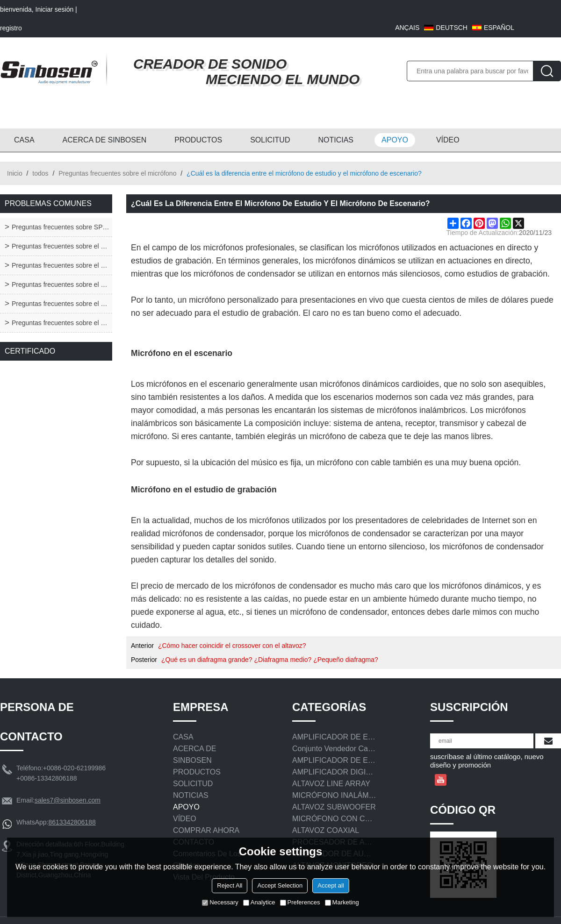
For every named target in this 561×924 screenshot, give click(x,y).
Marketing (342, 902)
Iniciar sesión (55, 9)
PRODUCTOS (198, 140)
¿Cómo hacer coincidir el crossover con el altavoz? (232, 646)
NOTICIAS (336, 140)
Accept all (331, 885)
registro (11, 28)
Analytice (259, 902)
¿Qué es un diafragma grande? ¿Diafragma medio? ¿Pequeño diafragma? (270, 660)
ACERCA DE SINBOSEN (105, 140)
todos (40, 173)
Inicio (15, 173)
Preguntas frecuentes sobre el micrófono (117, 173)
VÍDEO (448, 140)
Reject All (230, 885)
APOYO (395, 140)
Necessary (220, 902)
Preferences (300, 902)
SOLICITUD (270, 140)
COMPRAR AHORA (206, 830)
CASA (24, 140)
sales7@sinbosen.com (68, 800)
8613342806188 (72, 822)
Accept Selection (280, 885)
